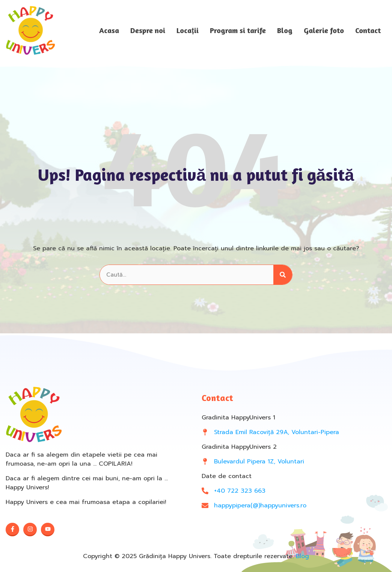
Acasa (109, 30)
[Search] (283, 275)
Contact (368, 30)
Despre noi (148, 30)
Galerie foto (324, 30)
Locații (188, 30)
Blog (285, 30)
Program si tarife (238, 30)
